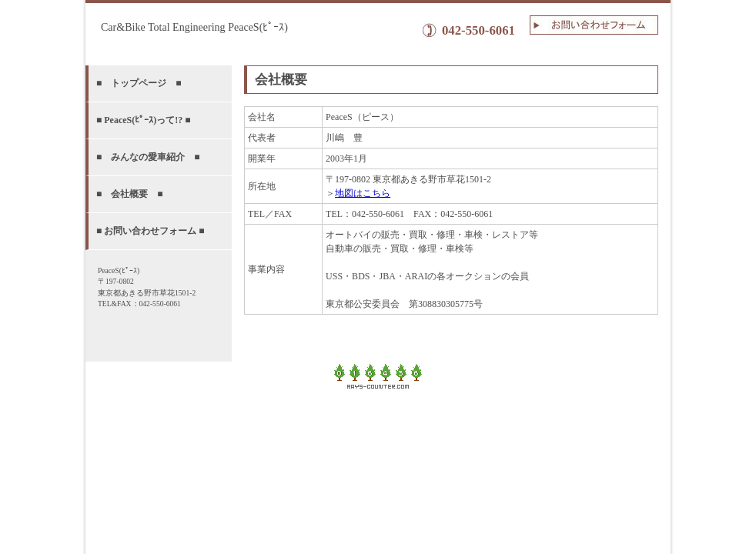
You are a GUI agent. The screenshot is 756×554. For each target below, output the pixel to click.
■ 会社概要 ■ (130, 194)
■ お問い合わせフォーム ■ (151, 231)
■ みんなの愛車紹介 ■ (148, 157)
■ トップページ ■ (139, 83)
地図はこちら (363, 193)
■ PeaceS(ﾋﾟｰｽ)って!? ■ (143, 120)
